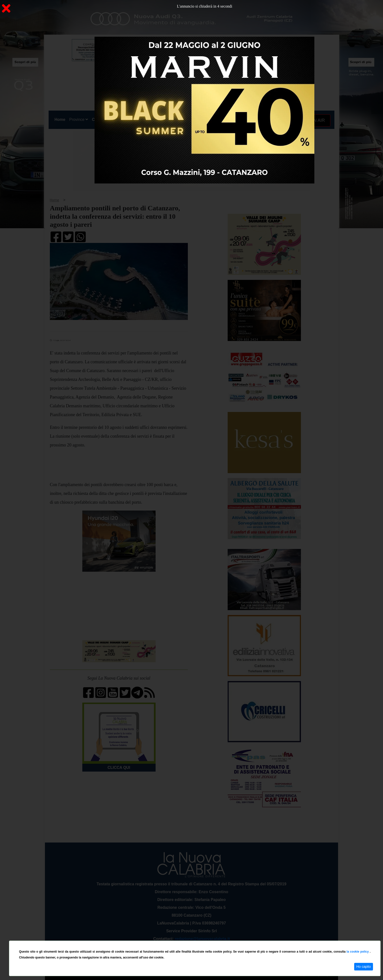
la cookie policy (358, 952)
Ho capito (364, 967)
